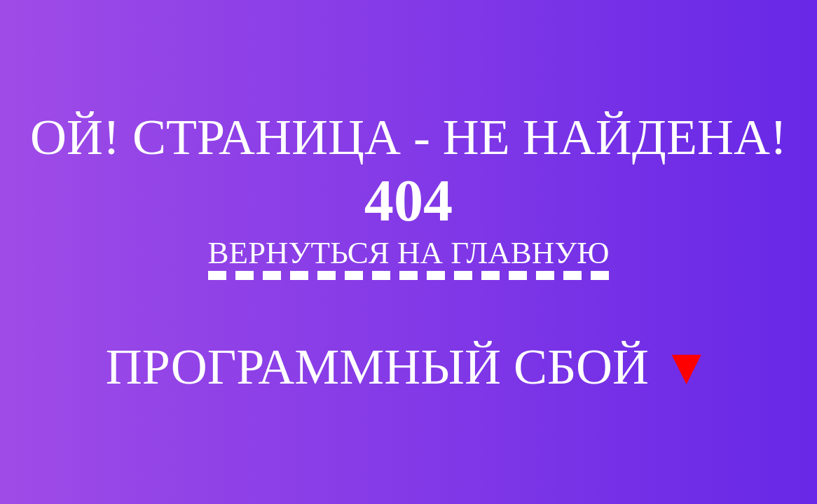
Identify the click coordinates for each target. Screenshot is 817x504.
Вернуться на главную (409, 253)
